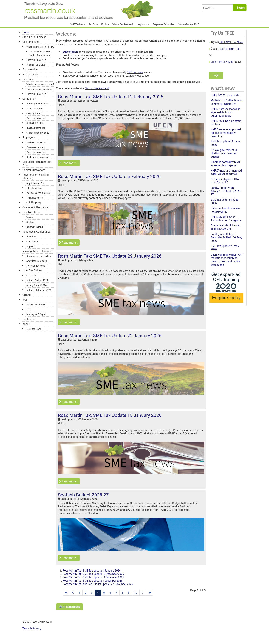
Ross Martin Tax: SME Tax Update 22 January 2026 (110, 336)
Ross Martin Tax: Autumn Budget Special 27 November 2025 (98, 584)
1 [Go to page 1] (79, 593)
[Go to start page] (66, 593)
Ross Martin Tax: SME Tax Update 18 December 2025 (93, 574)
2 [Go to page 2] (86, 593)
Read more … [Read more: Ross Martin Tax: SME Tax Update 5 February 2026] (69, 243)
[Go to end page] (149, 593)
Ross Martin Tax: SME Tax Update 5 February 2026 (109, 176)
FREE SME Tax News (231, 42)
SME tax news (135, 72)
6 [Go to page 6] (110, 593)
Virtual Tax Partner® (97, 88)
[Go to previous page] (73, 593)
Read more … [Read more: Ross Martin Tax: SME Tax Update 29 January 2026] (69, 322)
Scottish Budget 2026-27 (83, 495)
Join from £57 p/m (222, 62)
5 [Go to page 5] (104, 593)
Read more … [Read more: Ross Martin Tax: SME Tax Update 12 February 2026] (69, 163)
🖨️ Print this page (69, 607)
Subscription (70, 52)
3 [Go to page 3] (92, 593)
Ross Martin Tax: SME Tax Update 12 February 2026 (111, 97)
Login (216, 75)
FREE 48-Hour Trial (229, 49)
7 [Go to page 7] (116, 593)
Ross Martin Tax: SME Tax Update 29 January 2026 (110, 256)
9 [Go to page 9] (129, 593)
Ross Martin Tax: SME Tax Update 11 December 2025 (93, 577)
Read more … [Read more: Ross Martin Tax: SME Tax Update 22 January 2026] (69, 402)
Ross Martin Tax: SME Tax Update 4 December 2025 (93, 581)
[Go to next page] (143, 593)
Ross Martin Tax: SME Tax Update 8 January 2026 (92, 570)
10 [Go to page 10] (136, 593)
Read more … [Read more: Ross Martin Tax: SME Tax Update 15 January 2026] (69, 481)
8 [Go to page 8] (123, 593)
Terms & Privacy (32, 628)
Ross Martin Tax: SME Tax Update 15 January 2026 (110, 415)
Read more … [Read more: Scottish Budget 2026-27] (69, 558)
